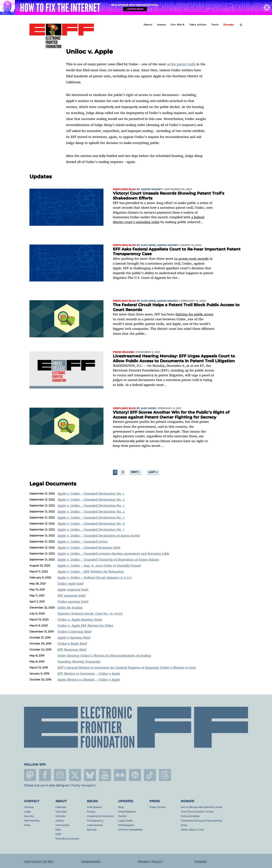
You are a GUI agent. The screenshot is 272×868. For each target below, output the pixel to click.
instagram (60, 775)
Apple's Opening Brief (74, 638)
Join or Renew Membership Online (202, 807)
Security (29, 816)
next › (136, 472)
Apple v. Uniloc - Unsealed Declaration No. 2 (91, 500)
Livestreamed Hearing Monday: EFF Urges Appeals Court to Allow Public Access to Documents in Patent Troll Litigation (174, 358)
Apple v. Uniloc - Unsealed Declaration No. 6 (91, 524)
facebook (45, 775)
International (95, 825)
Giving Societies (190, 816)
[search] (241, 25)
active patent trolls (181, 64)
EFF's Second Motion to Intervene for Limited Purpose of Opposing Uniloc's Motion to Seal (127, 668)
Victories (60, 816)
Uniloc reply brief (70, 584)
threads (165, 775)
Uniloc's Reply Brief (72, 644)
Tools (215, 25)
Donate (229, 25)
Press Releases (127, 812)
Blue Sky (90, 775)
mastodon (30, 775)
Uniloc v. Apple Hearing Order (80, 620)
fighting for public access (194, 314)
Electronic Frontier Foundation (62, 36)
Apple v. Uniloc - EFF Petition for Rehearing (91, 572)
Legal (27, 812)
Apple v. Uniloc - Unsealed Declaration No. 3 (91, 506)
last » (153, 472)
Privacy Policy (150, 862)
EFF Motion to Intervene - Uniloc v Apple (89, 674)
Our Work (178, 25)
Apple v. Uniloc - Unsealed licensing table (89, 548)
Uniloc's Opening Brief (75, 632)
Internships (62, 825)
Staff (58, 834)
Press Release (123, 352)
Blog (121, 807)
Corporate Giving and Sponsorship (201, 821)
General (29, 807)
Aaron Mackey (152, 189)
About (148, 25)
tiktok (150, 775)
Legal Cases (125, 821)
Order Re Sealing (70, 608)
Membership (32, 821)
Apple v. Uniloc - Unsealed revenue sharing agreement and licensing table (114, 554)
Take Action (198, 25)
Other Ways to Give (192, 830)
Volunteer (61, 812)
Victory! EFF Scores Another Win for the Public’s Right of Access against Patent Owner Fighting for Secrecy (171, 415)
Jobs (58, 830)
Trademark (91, 862)
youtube (105, 775)
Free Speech (94, 807)
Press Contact (158, 807)
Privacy (91, 812)
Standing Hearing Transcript (79, 662)
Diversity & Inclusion (67, 839)
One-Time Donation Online (197, 812)
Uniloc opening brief (73, 602)
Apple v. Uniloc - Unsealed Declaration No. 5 (91, 518)
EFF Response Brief (72, 650)
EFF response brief (72, 596)
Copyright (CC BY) (39, 862)
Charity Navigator (83, 785)
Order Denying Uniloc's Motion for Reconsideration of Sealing (104, 656)
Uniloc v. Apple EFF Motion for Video (85, 626)
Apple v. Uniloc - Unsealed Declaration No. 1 (91, 494)
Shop (184, 825)
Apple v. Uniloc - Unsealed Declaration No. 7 (91, 530)
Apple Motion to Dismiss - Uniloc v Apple (89, 680)
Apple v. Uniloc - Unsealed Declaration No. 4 (91, 512)
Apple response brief (73, 590)
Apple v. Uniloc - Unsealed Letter (83, 542)
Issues (161, 25)
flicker (120, 775)
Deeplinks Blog (124, 189)
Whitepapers (126, 825)
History (60, 821)
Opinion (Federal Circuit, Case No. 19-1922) (90, 614)
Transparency (95, 821)
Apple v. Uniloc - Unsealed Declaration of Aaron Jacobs (99, 536)
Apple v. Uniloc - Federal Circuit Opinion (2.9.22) (95, 578)
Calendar (61, 807)
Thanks (200, 862)
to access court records (191, 259)
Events (122, 816)
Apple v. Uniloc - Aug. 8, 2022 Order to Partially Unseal (99, 566)
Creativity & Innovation (100, 816)
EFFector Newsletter (130, 830)
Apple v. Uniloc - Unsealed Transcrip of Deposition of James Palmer (108, 560)
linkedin (135, 775)
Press (27, 825)
